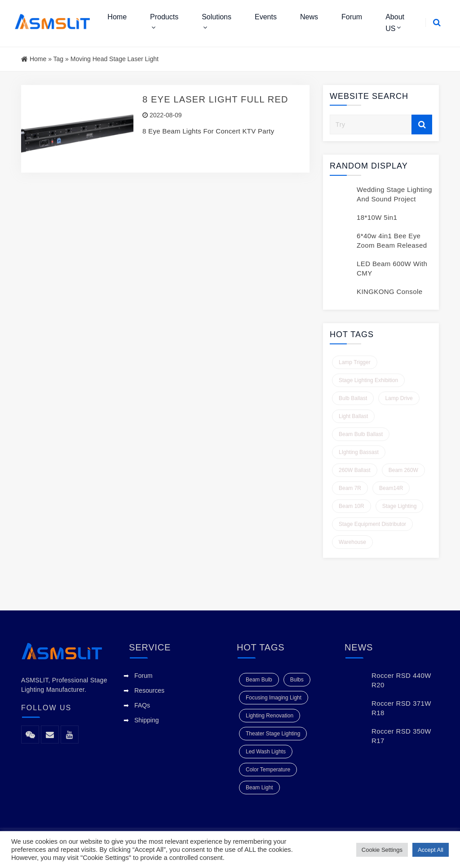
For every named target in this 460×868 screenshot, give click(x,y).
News (309, 17)
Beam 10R (352, 506)
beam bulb (259, 680)
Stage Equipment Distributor (372, 524)
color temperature (268, 770)
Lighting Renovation (270, 716)
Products (164, 17)
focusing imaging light (274, 698)
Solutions (217, 17)
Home (117, 17)
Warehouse (352, 542)
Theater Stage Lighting (273, 734)
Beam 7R (350, 488)
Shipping (147, 720)
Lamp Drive (399, 398)
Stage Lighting (400, 506)
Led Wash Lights (266, 752)
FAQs (142, 705)
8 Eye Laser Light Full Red (215, 99)
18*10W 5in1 (377, 217)
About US (395, 23)
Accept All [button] (431, 850)
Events (266, 17)
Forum (352, 17)
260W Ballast (355, 470)
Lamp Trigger (355, 362)
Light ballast (353, 416)
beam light (259, 788)
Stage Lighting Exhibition (368, 380)
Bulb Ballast (353, 398)
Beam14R (391, 488)
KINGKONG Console (389, 292)
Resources (149, 690)
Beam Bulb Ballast (361, 434)
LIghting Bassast (359, 452)
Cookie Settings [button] (382, 850)
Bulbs (297, 680)
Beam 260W (403, 470)
